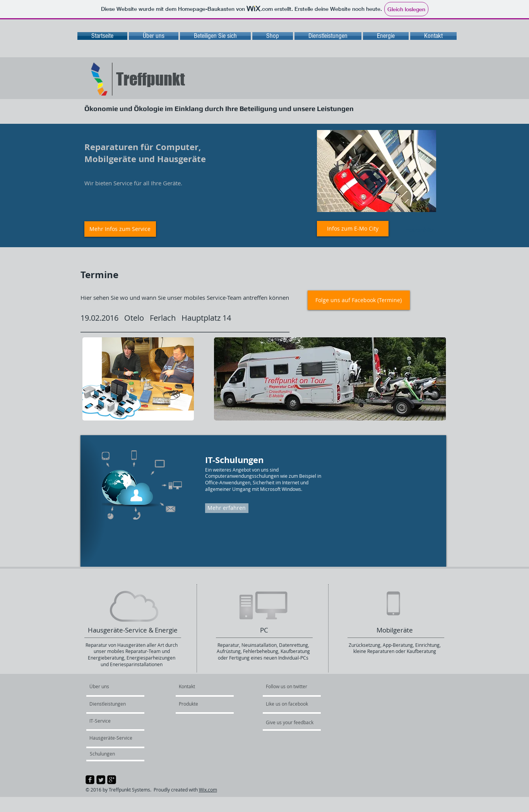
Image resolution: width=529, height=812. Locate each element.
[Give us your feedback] (294, 723)
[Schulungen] (112, 754)
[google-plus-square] (112, 780)
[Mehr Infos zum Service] (120, 229)
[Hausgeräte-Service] (112, 738)
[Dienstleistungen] (112, 704)
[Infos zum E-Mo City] (353, 229)
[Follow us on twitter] (287, 687)
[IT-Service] (110, 721)
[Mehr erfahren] (227, 508)
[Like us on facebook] (289, 704)
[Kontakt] (197, 687)
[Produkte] (200, 704)
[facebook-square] (90, 780)
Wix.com (208, 790)
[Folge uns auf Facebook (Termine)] (359, 300)
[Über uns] (119, 687)
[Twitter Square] (101, 780)
